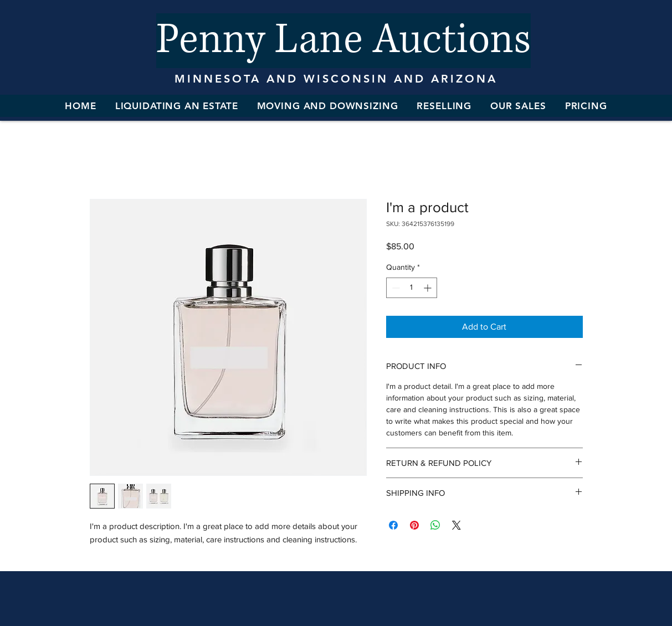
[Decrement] (395, 288)
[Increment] (429, 288)
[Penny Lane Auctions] (343, 41)
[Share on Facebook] (393, 525)
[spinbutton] (412, 288)
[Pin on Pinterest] (414, 525)
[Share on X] (456, 525)
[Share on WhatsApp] (435, 525)
